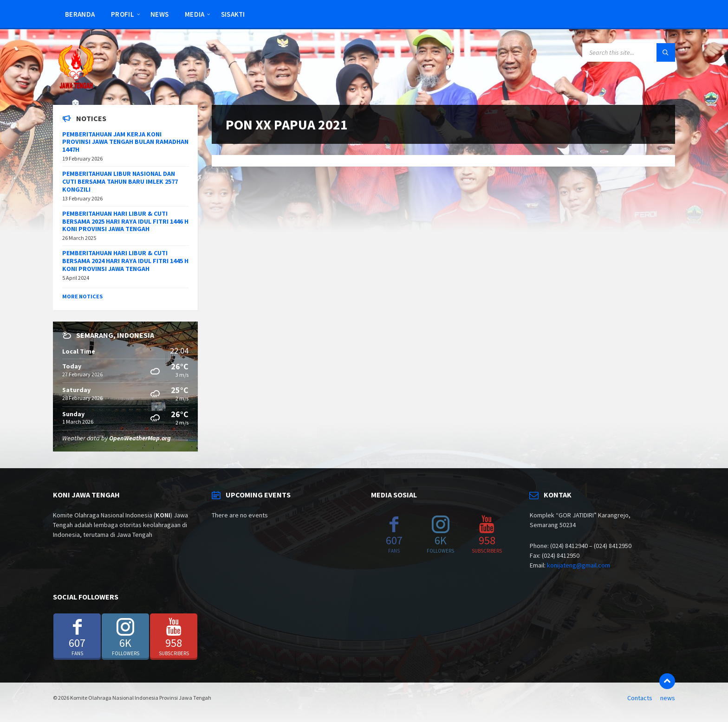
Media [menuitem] (195, 14)
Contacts (640, 698)
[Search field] (629, 52)
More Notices (82, 296)
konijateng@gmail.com (578, 565)
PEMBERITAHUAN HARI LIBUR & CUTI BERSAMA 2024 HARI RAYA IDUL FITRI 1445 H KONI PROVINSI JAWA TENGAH (125, 261)
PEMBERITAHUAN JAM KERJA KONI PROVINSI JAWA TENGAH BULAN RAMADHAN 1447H (125, 142)
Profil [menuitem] (123, 14)
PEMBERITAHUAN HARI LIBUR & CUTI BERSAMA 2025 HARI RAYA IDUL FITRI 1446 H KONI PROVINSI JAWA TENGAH (125, 221)
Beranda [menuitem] (80, 14)
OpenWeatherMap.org (140, 438)
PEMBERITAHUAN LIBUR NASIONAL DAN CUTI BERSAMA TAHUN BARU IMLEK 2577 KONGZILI (120, 181)
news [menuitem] (159, 14)
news (668, 698)
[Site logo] (76, 87)
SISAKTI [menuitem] (233, 14)
